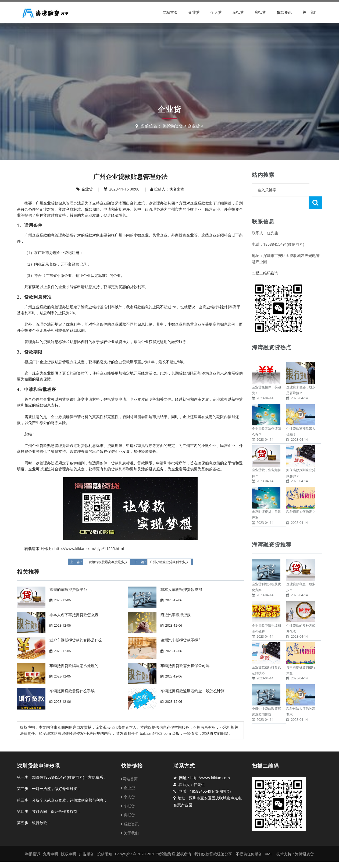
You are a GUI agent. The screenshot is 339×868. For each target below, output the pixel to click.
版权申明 (69, 854)
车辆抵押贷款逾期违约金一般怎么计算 (192, 691)
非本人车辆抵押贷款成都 (181, 589)
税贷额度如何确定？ (301, 499)
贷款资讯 (284, 12)
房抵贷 (260, 12)
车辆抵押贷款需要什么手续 (72, 691)
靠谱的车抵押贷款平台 (68, 589)
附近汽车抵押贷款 (176, 615)
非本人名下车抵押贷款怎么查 (74, 615)
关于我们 (310, 12)
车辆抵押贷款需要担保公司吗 (185, 666)
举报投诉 (33, 854)
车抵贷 (238, 12)
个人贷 (216, 12)
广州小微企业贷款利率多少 (169, 562)
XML (269, 854)
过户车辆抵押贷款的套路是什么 (76, 640)
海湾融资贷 (173, 126)
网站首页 (170, 12)
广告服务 (87, 854)
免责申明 (51, 854)
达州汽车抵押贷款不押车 (181, 640)
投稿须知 (105, 854)
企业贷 (194, 12)
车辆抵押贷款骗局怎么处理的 (74, 666)
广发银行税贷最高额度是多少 (106, 562)
